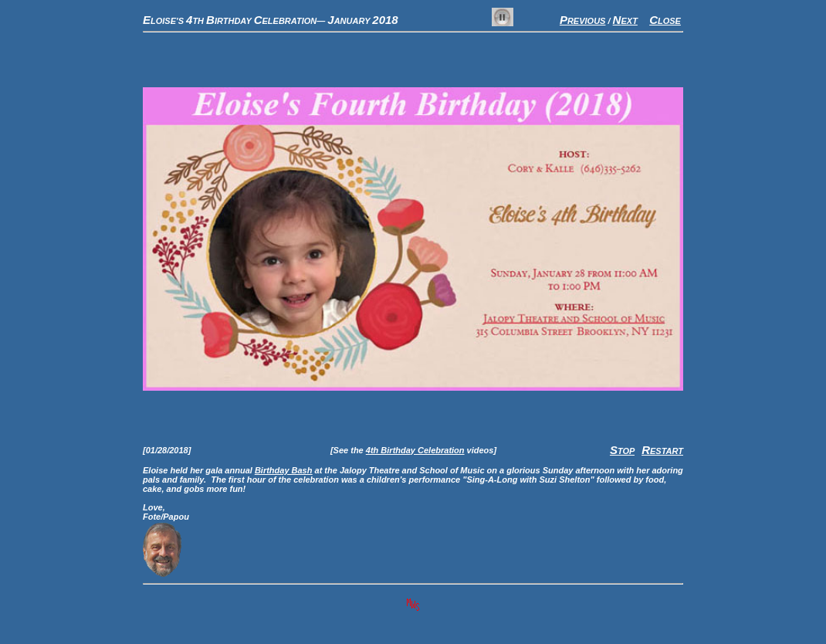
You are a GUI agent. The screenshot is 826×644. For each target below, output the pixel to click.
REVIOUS (583, 21)
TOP (622, 451)
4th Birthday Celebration (415, 450)
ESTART (662, 451)
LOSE (665, 21)
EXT (625, 21)
